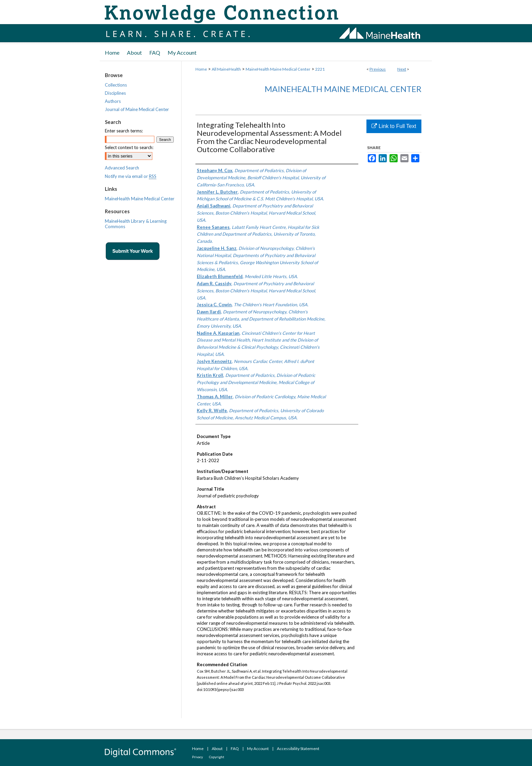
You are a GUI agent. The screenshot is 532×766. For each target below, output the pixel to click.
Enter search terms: (124, 131)
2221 (320, 69)
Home (201, 69)
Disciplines (115, 93)
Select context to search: (129, 147)
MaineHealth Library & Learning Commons (136, 224)
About (217, 749)
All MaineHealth (226, 69)
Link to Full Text (394, 126)
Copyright (217, 757)
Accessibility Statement (298, 749)
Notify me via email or (131, 176)
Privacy (197, 757)
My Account (258, 749)
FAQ (235, 749)
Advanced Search (122, 168)
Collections (116, 85)
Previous (378, 69)
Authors (113, 101)
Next (402, 69)
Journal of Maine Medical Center (137, 109)
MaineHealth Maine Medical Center (278, 69)
